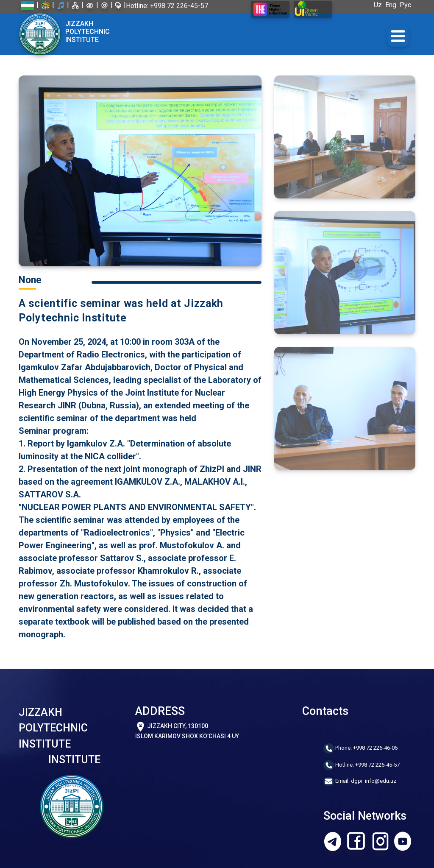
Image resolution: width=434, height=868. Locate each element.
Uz (380, 5)
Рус (407, 5)
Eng (392, 5)
